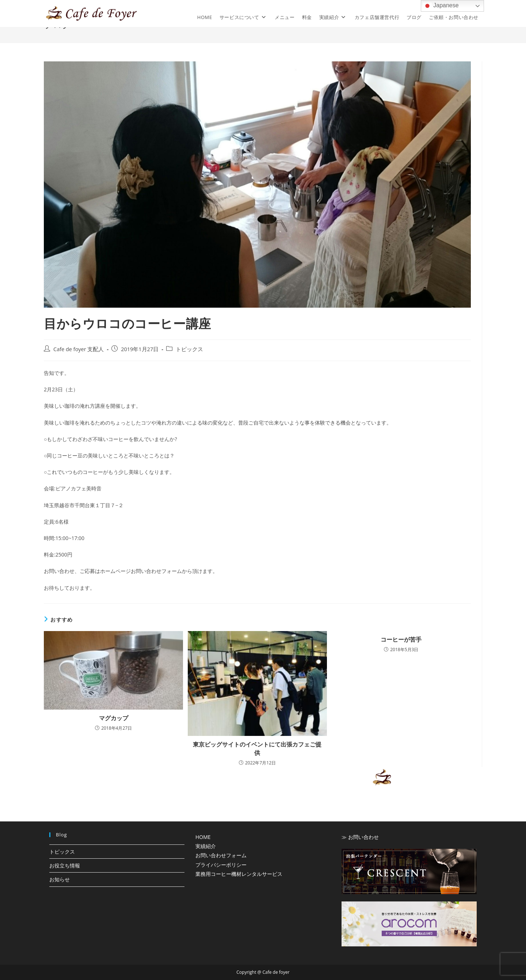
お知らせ (60, 879)
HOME (203, 837)
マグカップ (114, 718)
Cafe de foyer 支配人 (79, 349)
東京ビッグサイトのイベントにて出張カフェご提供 (257, 748)
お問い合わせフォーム (221, 855)
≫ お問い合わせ (360, 837)
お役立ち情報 (65, 865)
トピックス (189, 349)
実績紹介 (206, 846)
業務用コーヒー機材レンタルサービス (239, 874)
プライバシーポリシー (221, 865)
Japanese (441, 6)
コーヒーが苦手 (401, 639)
